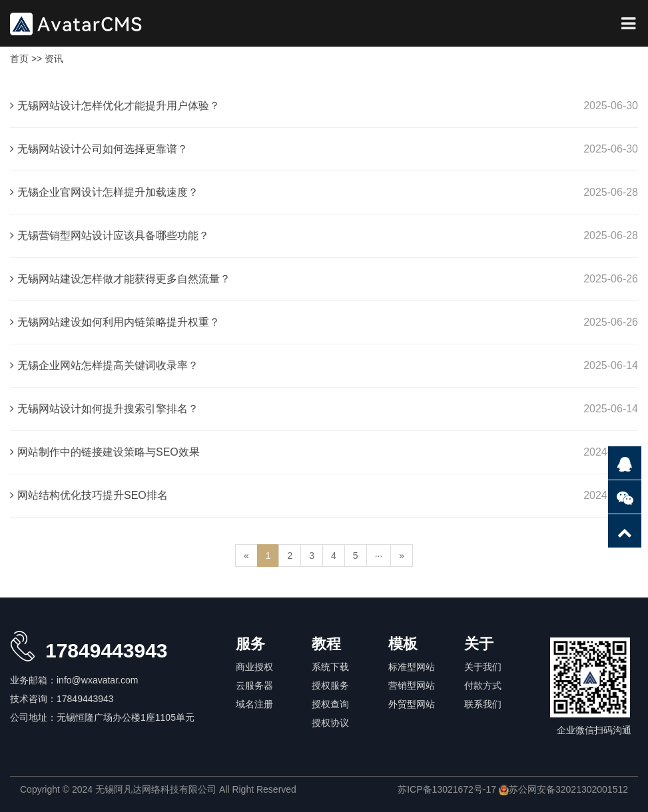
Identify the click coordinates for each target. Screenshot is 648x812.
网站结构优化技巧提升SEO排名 (89, 495)
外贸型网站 (412, 704)
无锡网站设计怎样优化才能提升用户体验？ (115, 106)
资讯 (54, 59)
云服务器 (254, 685)
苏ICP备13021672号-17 (447, 789)
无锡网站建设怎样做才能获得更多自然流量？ (120, 279)
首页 (19, 59)
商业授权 (254, 667)
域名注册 (254, 704)
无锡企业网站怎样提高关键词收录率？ (104, 365)
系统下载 (330, 667)
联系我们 (483, 704)
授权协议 (330, 723)
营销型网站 (412, 685)
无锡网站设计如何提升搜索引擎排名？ (104, 409)
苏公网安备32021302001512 (563, 789)
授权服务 (330, 685)
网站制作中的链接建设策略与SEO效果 (105, 452)
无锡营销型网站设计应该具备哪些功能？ (110, 235)
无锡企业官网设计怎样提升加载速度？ (104, 192)
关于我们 (483, 667)
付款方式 (483, 685)
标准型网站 (412, 667)
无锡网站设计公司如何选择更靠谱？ (99, 149)
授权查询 (330, 704)
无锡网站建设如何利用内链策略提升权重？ (115, 322)
